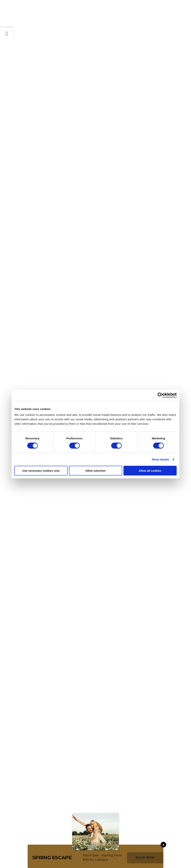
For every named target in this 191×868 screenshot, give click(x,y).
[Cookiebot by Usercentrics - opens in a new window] (160, 395)
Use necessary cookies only (41, 471)
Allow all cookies (150, 471)
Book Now (145, 858)
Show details (161, 459)
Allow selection (95, 471)
